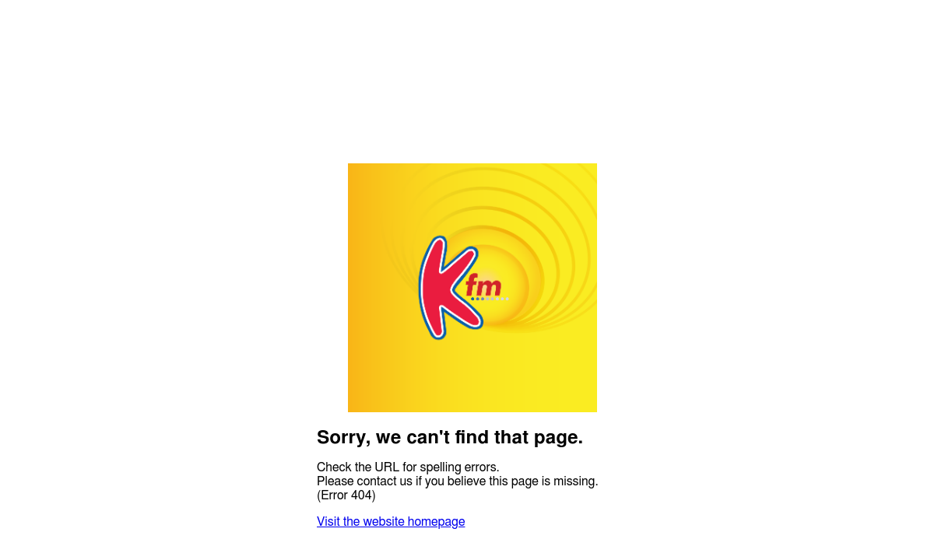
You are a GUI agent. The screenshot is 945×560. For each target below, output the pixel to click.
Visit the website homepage (391, 522)
